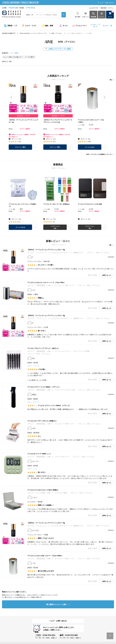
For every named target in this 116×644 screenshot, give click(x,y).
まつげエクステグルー (60, 252)
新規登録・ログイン (107, 8)
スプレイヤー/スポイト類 (65, 390)
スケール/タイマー (62, 457)
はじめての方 (94, 8)
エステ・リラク (31, 26)
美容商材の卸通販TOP (9, 33)
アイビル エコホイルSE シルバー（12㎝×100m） (45, 556)
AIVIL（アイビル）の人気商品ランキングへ (99, 154)
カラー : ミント (32, 469)
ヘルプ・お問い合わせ (58, 621)
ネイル (65, 26)
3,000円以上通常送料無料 (11, 2)
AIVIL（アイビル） (57, 33)
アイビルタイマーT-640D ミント (39, 454)
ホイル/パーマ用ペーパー (65, 285)
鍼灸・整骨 (49, 26)
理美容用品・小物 (43, 285)
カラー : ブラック (33, 366)
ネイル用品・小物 (43, 493)
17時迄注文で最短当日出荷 (29, 2)
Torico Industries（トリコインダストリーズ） (33, 33)
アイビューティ (81, 26)
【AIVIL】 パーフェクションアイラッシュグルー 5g (47, 250)
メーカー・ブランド (95, 26)
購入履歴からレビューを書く (58, 604)
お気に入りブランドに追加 (58, 49)
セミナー (106, 26)
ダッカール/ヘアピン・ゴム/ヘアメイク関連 (72, 351)
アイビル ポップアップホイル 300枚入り (42, 421)
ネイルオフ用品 (61, 493)
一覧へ (111, 80)
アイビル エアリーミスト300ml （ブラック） (44, 387)
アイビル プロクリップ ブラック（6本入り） (43, 348)
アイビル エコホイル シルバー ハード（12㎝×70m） (46, 282)
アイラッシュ (42, 252)
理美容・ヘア (12, 26)
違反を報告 (92, 275)
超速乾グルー (79, 252)
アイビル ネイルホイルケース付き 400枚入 (43, 490)
